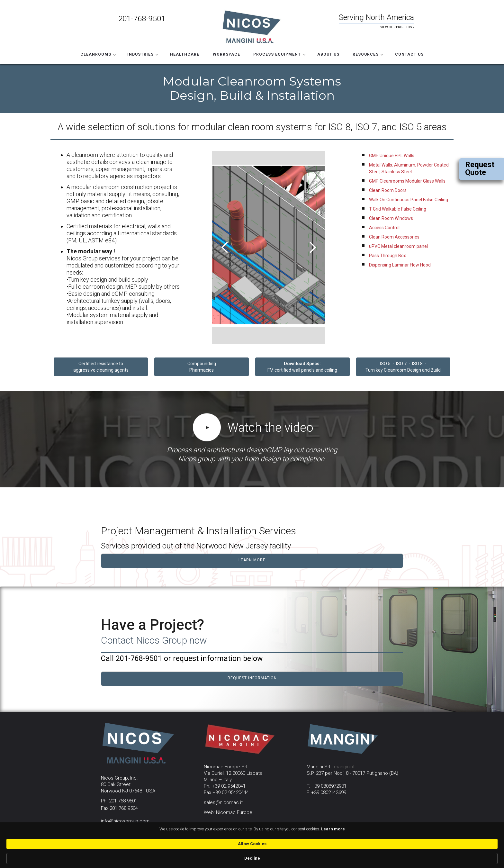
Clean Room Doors (388, 190)
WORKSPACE (226, 54)
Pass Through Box (387, 256)
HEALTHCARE (185, 54)
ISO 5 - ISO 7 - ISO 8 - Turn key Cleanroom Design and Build (403, 367)
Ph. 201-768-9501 (119, 801)
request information (252, 678)
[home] (252, 26)
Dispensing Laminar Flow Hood (400, 265)
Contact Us (409, 54)
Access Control (384, 228)
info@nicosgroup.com (125, 821)
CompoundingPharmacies (202, 367)
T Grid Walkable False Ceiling (398, 209)
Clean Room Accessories (394, 237)
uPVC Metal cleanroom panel (398, 246)
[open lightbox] (207, 429)
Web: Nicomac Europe (228, 812)
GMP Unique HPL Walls (392, 156)
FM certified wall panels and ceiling (302, 367)
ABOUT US (328, 54)
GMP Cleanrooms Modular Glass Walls (407, 181)
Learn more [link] (281, 858)
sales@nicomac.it (223, 802)
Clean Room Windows (391, 218)
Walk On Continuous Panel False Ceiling (409, 200)
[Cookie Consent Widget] (252, 859)
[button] (97, 53)
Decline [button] (382, 858)
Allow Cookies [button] (340, 858)
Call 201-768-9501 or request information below (182, 659)
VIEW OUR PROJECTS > (397, 27)
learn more (252, 560)
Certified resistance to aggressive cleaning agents (101, 367)
